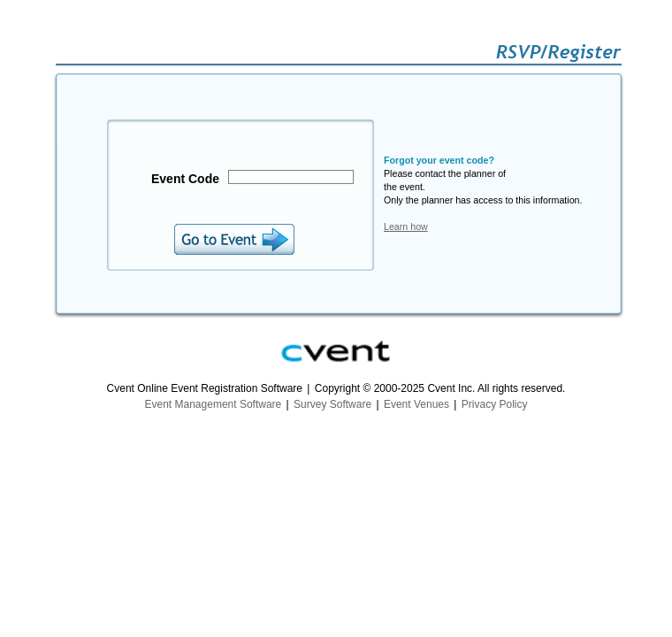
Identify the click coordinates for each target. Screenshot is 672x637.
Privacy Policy (495, 404)
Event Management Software (214, 404)
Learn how (406, 226)
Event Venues (416, 404)
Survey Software (332, 404)
